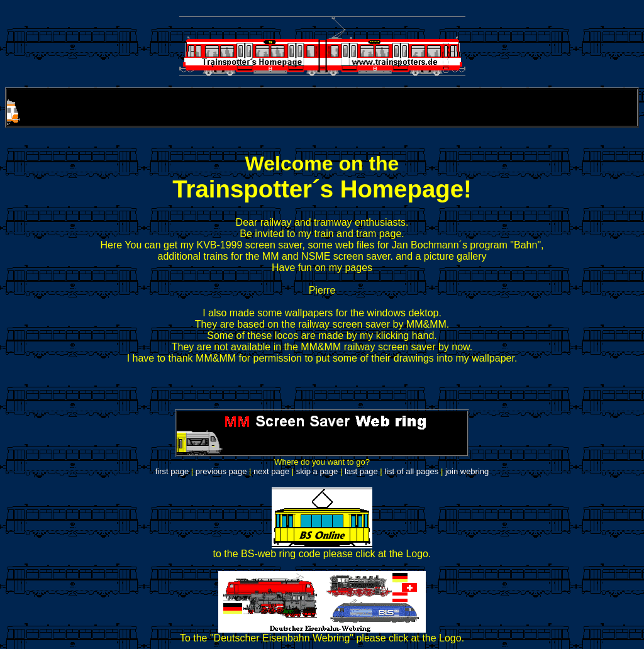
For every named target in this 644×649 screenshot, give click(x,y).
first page (172, 471)
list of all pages (411, 471)
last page (361, 471)
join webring (467, 471)
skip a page (317, 471)
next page (271, 471)
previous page (221, 471)
